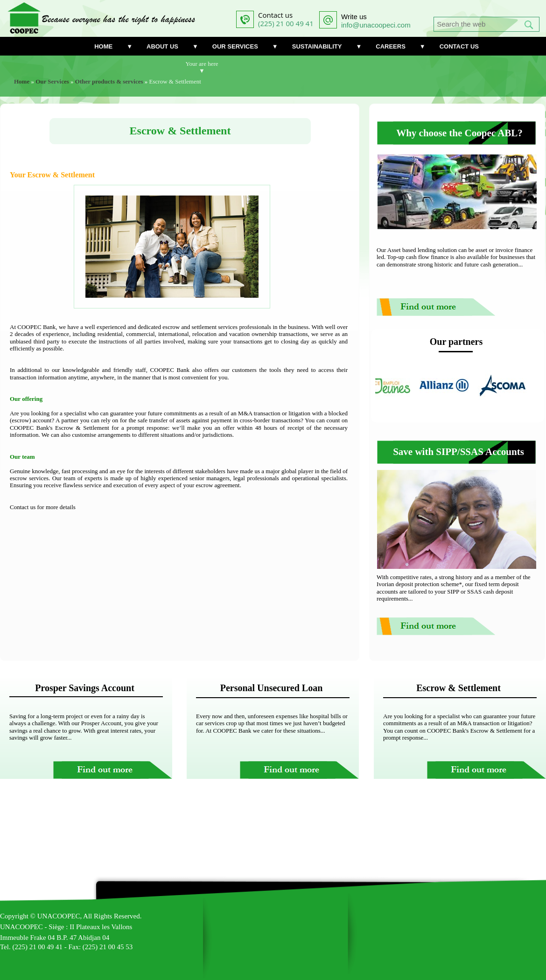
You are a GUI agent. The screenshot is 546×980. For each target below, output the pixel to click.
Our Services (52, 81)
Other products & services (109, 81)
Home (22, 81)
